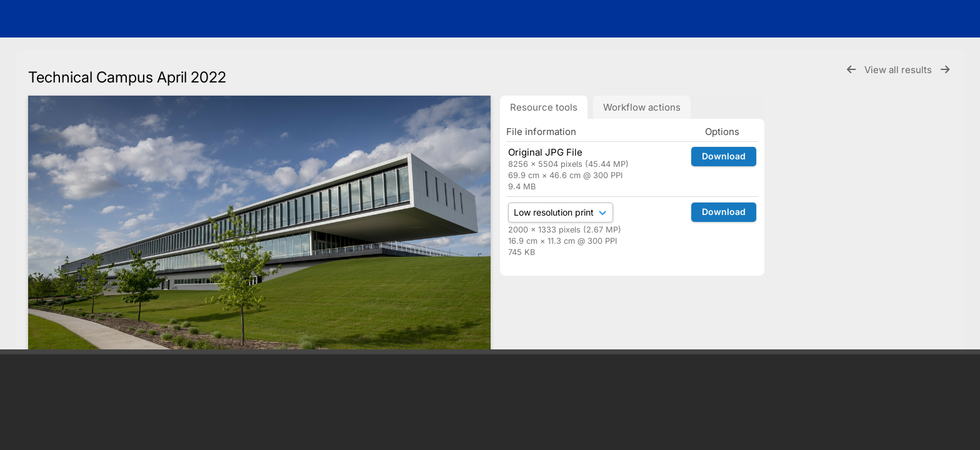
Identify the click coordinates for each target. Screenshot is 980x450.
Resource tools (544, 107)
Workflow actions (642, 107)
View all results (899, 70)
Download (724, 156)
